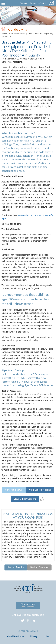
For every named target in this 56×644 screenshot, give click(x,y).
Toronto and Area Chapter (39, 33)
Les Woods (6, 36)
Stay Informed (28, 605)
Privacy (34, 636)
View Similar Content (25, 499)
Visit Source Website (40, 490)
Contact (23, 3)
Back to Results (16, 567)
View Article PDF (14, 490)
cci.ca (47, 636)
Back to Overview (39, 567)
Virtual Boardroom (15, 636)
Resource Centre (38, 3)
